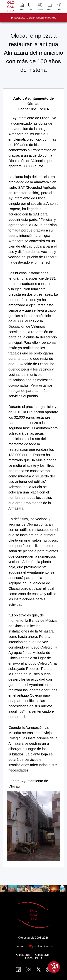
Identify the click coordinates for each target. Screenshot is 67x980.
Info (59, 7)
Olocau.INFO (33, 958)
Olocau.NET (43, 955)
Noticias (40, 7)
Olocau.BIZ (23, 955)
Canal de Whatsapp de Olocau (35, 18)
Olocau (50, 7)
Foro (30, 7)
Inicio (22, 7)
